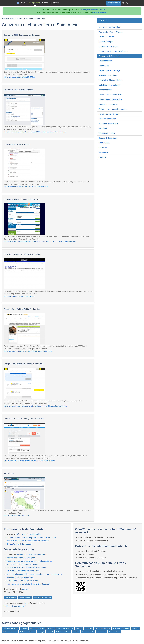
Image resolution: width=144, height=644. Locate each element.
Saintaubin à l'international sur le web (23, 581)
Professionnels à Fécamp (103, 628)
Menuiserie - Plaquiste (108, 104)
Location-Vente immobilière (110, 95)
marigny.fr (41, 632)
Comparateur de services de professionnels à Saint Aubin (31, 537)
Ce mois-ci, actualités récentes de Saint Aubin (26, 567)
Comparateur (35, 3)
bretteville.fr (51, 628)
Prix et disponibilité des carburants (31, 554)
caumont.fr (79, 628)
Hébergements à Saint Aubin (29, 534)
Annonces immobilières (109, 124)
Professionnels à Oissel (63, 632)
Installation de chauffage (109, 85)
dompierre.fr (89, 628)
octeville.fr (50, 632)
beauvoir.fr (24, 628)
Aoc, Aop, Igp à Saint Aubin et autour (22, 564)
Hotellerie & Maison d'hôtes (110, 80)
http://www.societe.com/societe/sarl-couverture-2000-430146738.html (30, 461)
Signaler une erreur (25, 598)
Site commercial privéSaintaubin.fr (114, 3)
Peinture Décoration (107, 119)
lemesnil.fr (136, 628)
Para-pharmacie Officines (110, 114)
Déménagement (106, 61)
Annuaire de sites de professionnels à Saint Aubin (28, 541)
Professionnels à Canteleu (65, 628)
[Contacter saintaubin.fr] (127, 3)
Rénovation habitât (107, 133)
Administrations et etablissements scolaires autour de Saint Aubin (35, 574)
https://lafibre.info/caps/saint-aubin (16, 516)
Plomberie (103, 128)
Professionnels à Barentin (11, 628)
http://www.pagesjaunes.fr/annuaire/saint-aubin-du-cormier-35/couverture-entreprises (35, 406)
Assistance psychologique (110, 27)
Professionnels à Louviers (28, 632)
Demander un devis (11, 598)
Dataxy (26, 603)
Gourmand (55, 3)
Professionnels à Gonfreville (121, 628)
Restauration (104, 143)
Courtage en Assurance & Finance (113, 51)
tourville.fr (76, 632)
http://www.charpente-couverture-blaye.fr (19, 296)
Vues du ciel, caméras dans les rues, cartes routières (29, 561)
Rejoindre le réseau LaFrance (42, 598)
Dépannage (104, 66)
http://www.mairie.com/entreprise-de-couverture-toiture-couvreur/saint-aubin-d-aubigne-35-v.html (40, 242)
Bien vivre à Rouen (114, 632)
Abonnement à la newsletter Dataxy (28, 584)
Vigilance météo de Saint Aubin (20, 577)
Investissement (105, 90)
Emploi (45, 3)
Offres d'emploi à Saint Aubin (19, 544)
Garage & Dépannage (108, 138)
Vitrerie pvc (104, 152)
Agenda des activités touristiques (21, 558)
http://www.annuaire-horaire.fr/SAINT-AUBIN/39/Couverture (26, 187)
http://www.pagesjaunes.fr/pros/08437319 (19, 77)
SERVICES (104, 20)
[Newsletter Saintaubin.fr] (123, 3)
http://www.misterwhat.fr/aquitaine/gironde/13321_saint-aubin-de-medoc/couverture (35, 132)
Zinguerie (103, 157)
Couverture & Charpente (109, 56)
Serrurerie (103, 148)
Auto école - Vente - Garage (111, 32)
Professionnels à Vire (88, 632)
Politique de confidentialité (93, 10)
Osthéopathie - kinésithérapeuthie (113, 109)
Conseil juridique (106, 42)
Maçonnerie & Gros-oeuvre (110, 99)
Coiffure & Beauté (106, 37)
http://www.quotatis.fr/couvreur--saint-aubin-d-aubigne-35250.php (28, 351)
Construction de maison (109, 46)
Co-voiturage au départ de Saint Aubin (23, 571)
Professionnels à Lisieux (10, 632)
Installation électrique (108, 75)
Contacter (26, 589)
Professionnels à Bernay (37, 628)
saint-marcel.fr (101, 632)
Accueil (24, 3)
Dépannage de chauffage (110, 70)
